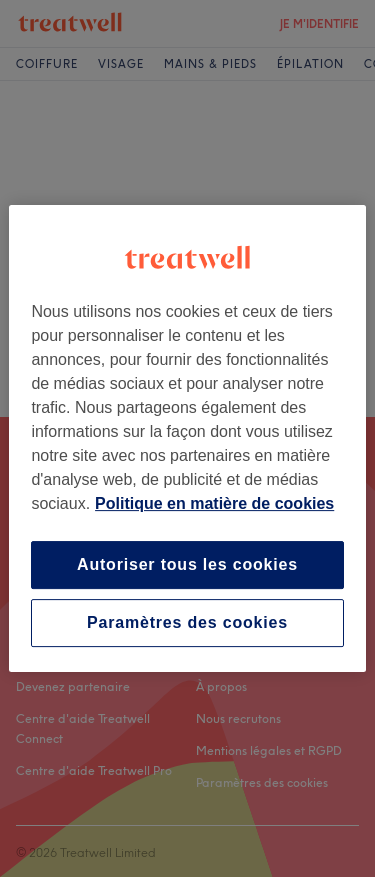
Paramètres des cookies (187, 622)
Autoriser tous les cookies (187, 564)
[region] (187, 439)
